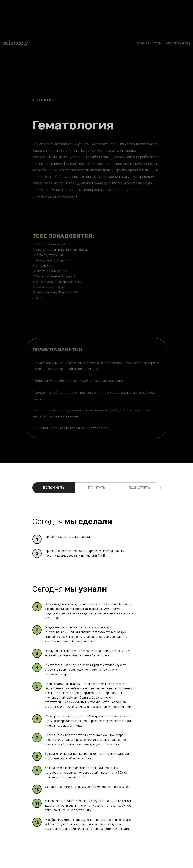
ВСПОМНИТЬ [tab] (54, 488)
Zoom (158, 43)
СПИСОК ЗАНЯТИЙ (178, 43)
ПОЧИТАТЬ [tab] (97, 488)
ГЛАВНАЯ (143, 43)
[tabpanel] (96, 513)
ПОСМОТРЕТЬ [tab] (139, 488)
